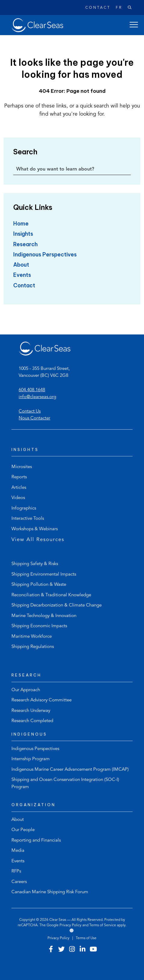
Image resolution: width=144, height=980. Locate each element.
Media (18, 851)
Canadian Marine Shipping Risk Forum (50, 892)
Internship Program (31, 759)
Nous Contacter (34, 418)
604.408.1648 (32, 390)
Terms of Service (103, 925)
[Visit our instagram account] (72, 950)
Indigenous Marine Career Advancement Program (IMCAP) (70, 770)
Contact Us (30, 411)
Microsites (22, 467)
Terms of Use (86, 938)
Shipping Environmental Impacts (44, 575)
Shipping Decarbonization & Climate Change (57, 605)
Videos (18, 498)
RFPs (16, 871)
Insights (23, 234)
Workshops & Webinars (35, 529)
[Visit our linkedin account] (83, 950)
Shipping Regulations (33, 647)
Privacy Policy (70, 925)
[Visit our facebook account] (51, 950)
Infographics (24, 508)
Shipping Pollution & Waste (39, 585)
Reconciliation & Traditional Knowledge (51, 595)
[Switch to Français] (116, 8)
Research (25, 244)
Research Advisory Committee (41, 700)
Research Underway (31, 711)
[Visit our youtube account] (93, 950)
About (21, 265)
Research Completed (32, 721)
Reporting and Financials (36, 841)
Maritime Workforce (32, 637)
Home (21, 224)
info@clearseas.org (37, 397)
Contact (98, 8)
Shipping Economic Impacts (39, 626)
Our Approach (26, 690)
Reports (19, 477)
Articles (19, 488)
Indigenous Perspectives (45, 254)
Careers (19, 882)
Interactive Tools (28, 519)
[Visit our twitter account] (62, 950)
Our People (23, 830)
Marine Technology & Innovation (44, 616)
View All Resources (38, 540)
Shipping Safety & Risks (35, 564)
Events (22, 275)
